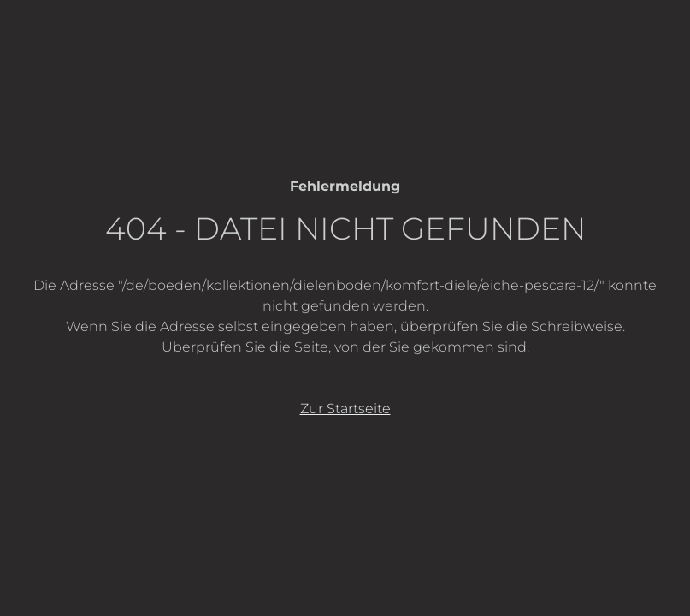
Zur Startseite (345, 409)
